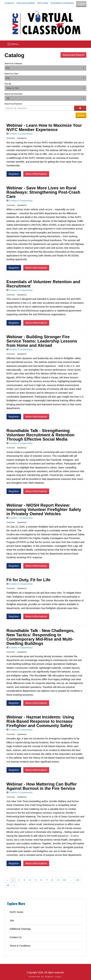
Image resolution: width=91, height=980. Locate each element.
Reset (81, 115)
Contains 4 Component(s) (21, 201)
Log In (81, 4)
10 (64, 880)
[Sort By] (46, 88)
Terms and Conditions (26, 3)
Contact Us (9, 3)
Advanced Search (73, 55)
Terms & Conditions (20, 946)
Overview (11, 138)
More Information (36, 174)
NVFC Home (43, 3)
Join (12, 920)
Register (14, 174)
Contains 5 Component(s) (21, 134)
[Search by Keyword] (39, 108)
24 (8, 885)
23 (78, 880)
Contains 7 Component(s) (21, 518)
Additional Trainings (20, 929)
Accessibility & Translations (62, 3)
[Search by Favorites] (46, 98)
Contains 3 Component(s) (21, 793)
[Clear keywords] (80, 108)
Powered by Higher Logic (46, 977)
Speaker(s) (22, 138)
